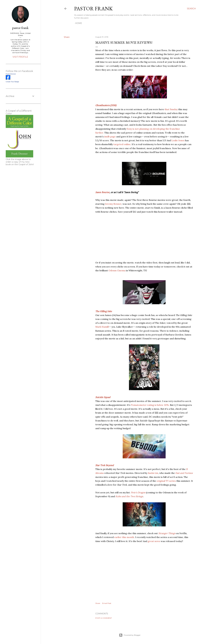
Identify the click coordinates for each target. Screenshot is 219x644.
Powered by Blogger (130, 635)
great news (154, 541)
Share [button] (67, 37)
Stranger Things (167, 533)
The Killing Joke (104, 311)
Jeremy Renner (113, 204)
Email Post (107, 603)
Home (79, 23)
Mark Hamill (102, 327)
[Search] (191, 9)
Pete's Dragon (138, 492)
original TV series (166, 481)
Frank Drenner (11, 74)
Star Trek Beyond (105, 465)
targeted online (122, 144)
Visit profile (20, 57)
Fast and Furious (184, 473)
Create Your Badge (12, 82)
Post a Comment (104, 618)
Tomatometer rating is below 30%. (150, 405)
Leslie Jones (178, 140)
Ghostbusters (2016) (106, 105)
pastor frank (93, 9)
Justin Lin (153, 473)
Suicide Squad (103, 397)
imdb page (110, 137)
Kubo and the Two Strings (129, 496)
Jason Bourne (102, 192)
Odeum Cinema (117, 270)
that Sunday (171, 109)
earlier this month (124, 537)
